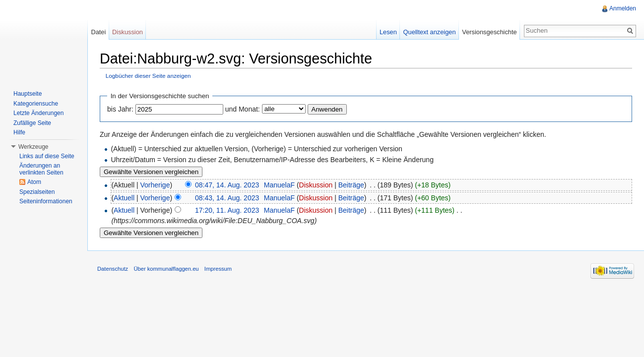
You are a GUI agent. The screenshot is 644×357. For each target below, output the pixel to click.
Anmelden (623, 8)
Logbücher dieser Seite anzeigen (148, 76)
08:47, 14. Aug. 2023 (227, 185)
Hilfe (19, 132)
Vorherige (155, 185)
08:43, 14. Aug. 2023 (227, 198)
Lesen (388, 32)
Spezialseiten (37, 192)
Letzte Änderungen (38, 113)
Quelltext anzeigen (430, 32)
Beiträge (351, 185)
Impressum (218, 269)
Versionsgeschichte (489, 32)
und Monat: (243, 109)
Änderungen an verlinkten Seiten (41, 169)
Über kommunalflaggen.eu (166, 269)
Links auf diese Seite (47, 156)
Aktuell (124, 198)
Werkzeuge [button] (33, 147)
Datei (98, 32)
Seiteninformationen (46, 201)
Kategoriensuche (36, 104)
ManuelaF (279, 185)
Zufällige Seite (32, 123)
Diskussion (316, 185)
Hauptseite (28, 94)
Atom (34, 182)
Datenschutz (113, 269)
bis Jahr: (120, 109)
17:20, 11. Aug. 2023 (227, 210)
